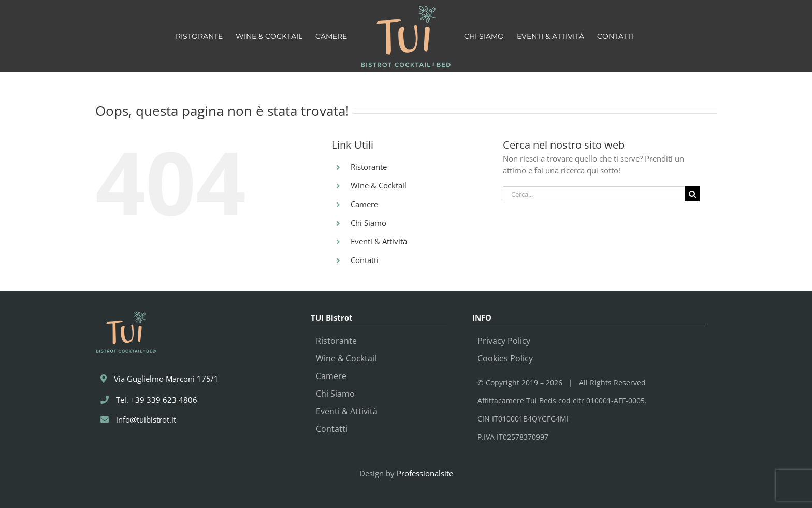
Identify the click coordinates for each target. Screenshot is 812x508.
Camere (364, 204)
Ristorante (369, 167)
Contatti (365, 260)
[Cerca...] (594, 194)
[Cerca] (692, 194)
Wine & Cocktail (379, 185)
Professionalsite (425, 473)
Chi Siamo (368, 223)
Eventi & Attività (379, 241)
